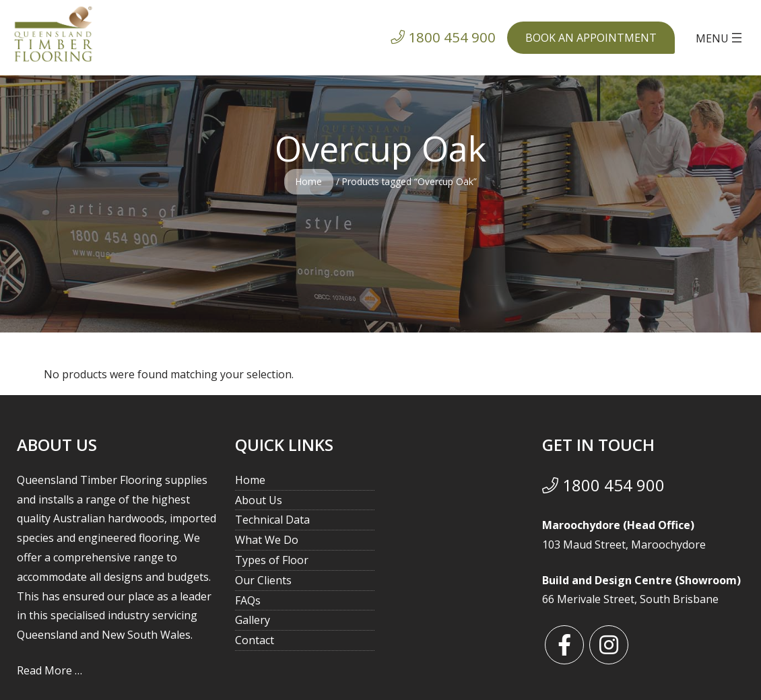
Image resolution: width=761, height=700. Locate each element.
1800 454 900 (603, 485)
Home (309, 181)
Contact (255, 640)
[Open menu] (720, 38)
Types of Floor (272, 560)
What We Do (267, 540)
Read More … (49, 670)
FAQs (248, 600)
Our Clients (263, 580)
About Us (259, 500)
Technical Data (272, 520)
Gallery (253, 620)
